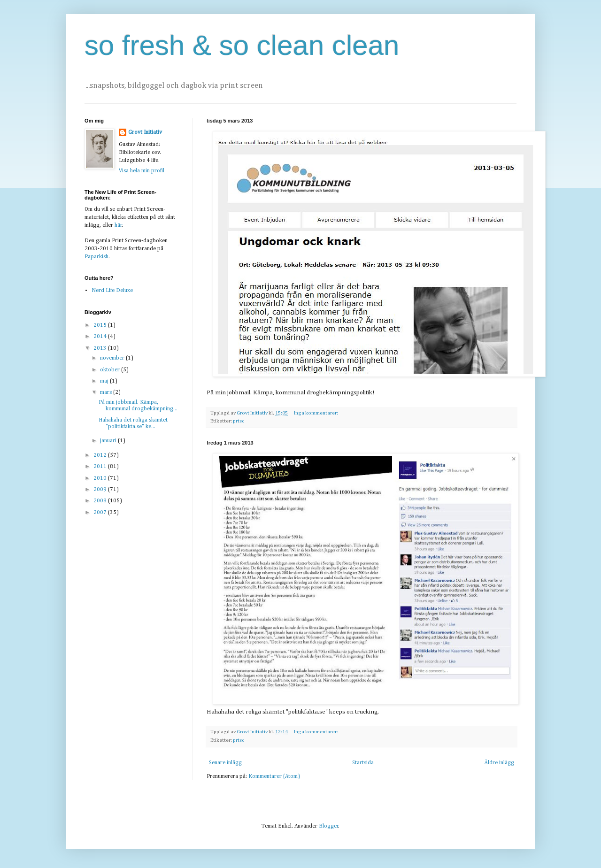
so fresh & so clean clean (242, 45)
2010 (101, 478)
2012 (101, 455)
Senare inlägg (225, 763)
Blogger (329, 826)
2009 (101, 490)
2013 (101, 348)
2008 (101, 501)
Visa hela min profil (142, 171)
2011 (101, 467)
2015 (101, 325)
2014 (101, 337)
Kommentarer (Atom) (274, 776)
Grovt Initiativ (145, 132)
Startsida (363, 763)
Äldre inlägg (499, 763)
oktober (111, 370)
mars (107, 392)
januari (109, 441)
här (118, 225)
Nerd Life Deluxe (112, 291)
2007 (101, 513)
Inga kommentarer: (316, 413)
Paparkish (96, 257)
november (113, 358)
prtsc (239, 421)
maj (105, 381)
